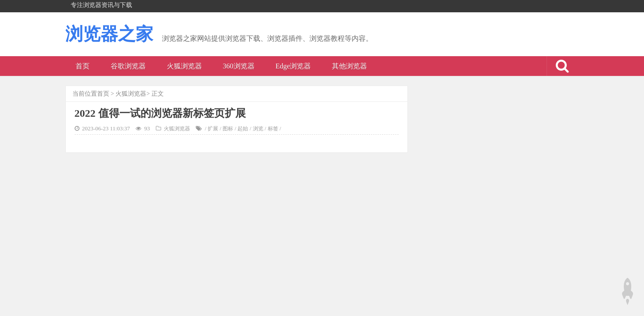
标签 (273, 129)
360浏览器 (239, 66)
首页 (83, 66)
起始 (243, 129)
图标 (228, 129)
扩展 (213, 129)
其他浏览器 (349, 66)
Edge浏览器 (293, 66)
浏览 (258, 129)
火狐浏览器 (184, 66)
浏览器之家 (109, 34)
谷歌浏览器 (128, 66)
